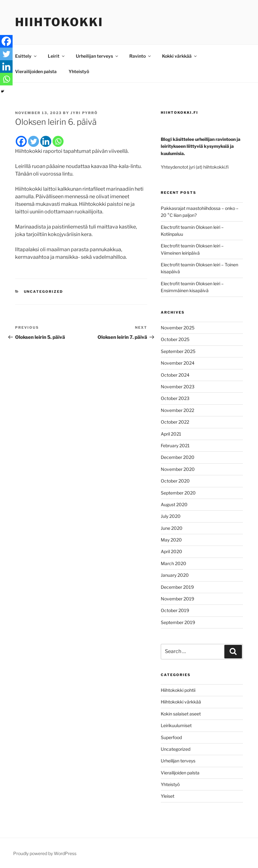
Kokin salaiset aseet (181, 714)
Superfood (171, 737)
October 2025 (175, 339)
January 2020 (175, 575)
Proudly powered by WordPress (45, 853)
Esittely (26, 56)
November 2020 (178, 469)
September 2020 (178, 493)
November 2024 (178, 363)
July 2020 (171, 516)
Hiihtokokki (59, 22)
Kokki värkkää (180, 56)
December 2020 (178, 457)
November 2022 (177, 410)
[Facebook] (21, 141)
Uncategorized (44, 292)
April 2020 (171, 551)
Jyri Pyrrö (84, 113)
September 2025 (178, 351)
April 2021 (171, 434)
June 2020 (172, 528)
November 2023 (178, 387)
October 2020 (175, 481)
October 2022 (175, 422)
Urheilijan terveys (97, 56)
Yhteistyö (79, 71)
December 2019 (177, 587)
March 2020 (174, 563)
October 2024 (175, 375)
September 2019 (178, 622)
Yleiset (168, 796)
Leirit (57, 56)
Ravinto (140, 56)
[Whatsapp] (58, 141)
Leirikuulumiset (176, 725)
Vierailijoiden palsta (36, 71)
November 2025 (178, 328)
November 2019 (177, 599)
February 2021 (175, 446)
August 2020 (174, 504)
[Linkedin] (46, 141)
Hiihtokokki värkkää (181, 702)
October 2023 (175, 398)
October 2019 (175, 610)
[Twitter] (34, 141)
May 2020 (171, 540)
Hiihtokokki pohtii (178, 690)
